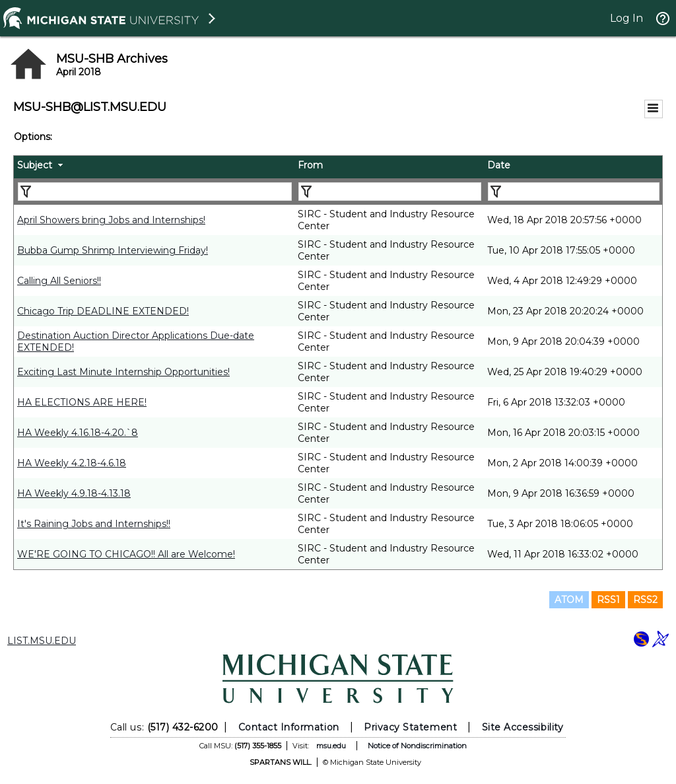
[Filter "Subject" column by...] (155, 192)
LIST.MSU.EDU (42, 641)
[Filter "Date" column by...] (574, 192)
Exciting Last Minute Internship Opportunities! (123, 372)
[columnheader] (154, 167)
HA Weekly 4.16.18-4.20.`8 (78, 433)
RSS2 (645, 600)
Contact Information (289, 727)
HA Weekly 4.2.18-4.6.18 (72, 463)
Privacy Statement (410, 727)
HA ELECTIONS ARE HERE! (82, 402)
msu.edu (331, 746)
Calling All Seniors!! (59, 281)
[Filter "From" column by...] (390, 192)
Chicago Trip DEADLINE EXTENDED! (103, 311)
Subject (35, 165)
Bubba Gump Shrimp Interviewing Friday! (113, 250)
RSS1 (608, 600)
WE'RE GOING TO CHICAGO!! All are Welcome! (126, 554)
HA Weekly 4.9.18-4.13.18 (74, 493)
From (310, 165)
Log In (626, 18)
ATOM (569, 600)
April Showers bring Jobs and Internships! (111, 220)
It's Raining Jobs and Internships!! (94, 524)
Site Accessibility (523, 727)
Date (499, 165)
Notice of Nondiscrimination (417, 746)
